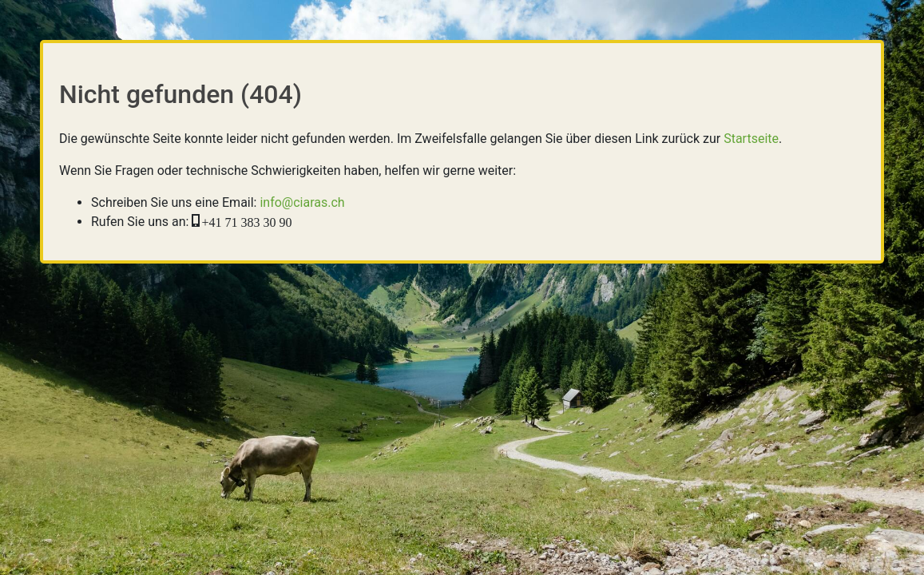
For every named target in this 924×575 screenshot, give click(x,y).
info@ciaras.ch (302, 202)
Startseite (751, 139)
